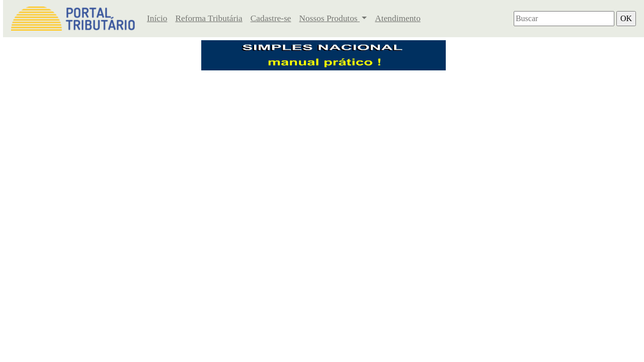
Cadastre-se (271, 18)
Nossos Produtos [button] (330, 18)
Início (157, 18)
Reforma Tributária (209, 18)
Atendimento (397, 18)
